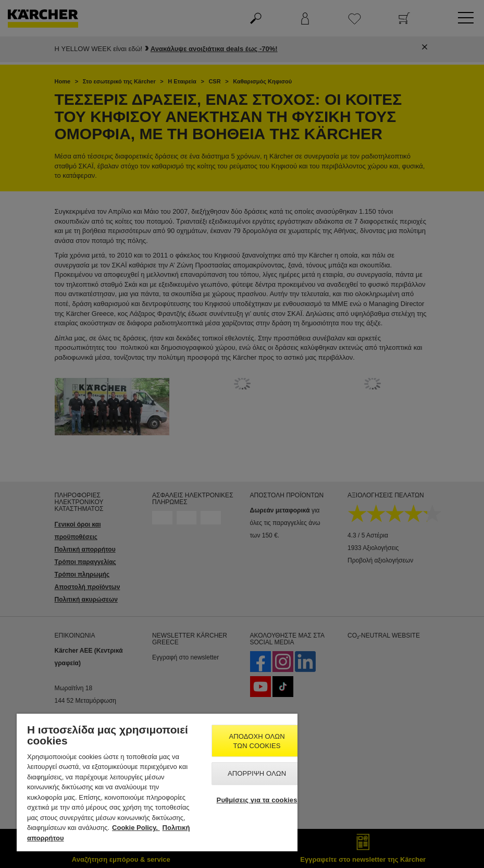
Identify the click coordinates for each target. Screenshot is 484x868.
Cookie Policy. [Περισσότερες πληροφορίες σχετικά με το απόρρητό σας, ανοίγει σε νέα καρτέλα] (136, 828)
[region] (157, 783)
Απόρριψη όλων (257, 773)
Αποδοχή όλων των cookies (257, 741)
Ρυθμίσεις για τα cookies (257, 800)
